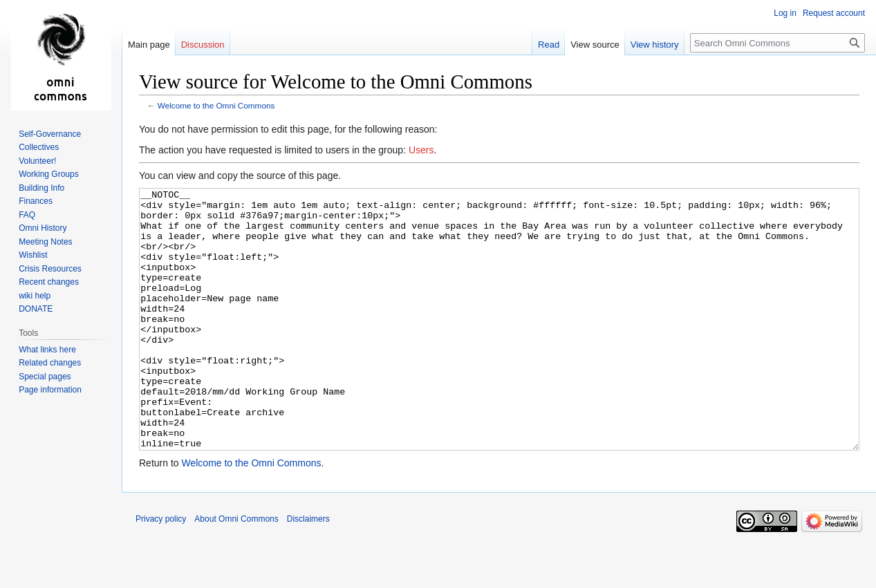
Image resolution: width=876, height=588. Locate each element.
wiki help (35, 296)
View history (655, 45)
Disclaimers (308, 571)
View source (595, 45)
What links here (47, 350)
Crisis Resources (50, 269)
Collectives (39, 147)
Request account (834, 13)
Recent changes (49, 282)
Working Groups (48, 174)
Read (549, 45)
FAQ (27, 215)
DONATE (36, 309)
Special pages (45, 377)
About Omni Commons (236, 571)
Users (421, 150)
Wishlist (33, 255)
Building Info (41, 188)
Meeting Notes (45, 242)
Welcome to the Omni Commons (216, 105)
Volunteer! (37, 161)
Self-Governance (50, 134)
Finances (36, 201)
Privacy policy (161, 571)
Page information (50, 390)
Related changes (50, 363)
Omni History (43, 228)
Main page (149, 45)
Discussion (203, 45)
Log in (785, 13)
